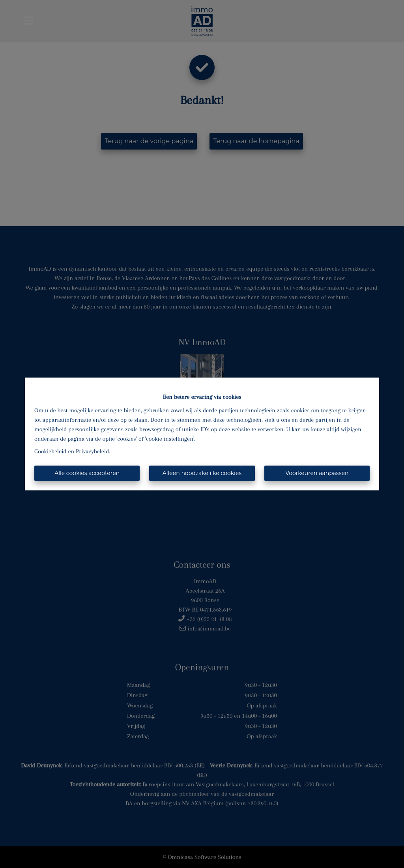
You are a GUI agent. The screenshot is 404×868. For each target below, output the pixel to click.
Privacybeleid (92, 451)
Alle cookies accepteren (87, 473)
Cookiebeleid (50, 451)
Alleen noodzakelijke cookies (202, 473)
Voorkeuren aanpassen (317, 473)
